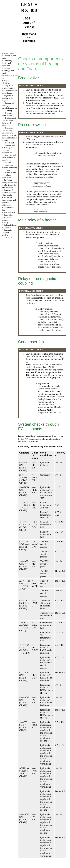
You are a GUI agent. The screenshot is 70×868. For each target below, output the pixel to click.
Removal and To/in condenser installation (9, 158)
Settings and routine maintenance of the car (10, 74)
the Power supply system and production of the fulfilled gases (10, 184)
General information (7, 114)
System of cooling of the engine (8, 98)
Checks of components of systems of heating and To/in (10, 166)
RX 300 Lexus (8, 53)
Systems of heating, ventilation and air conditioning (9, 107)
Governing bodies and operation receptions (7, 64)
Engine (7, 81)
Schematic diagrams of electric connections (7, 234)
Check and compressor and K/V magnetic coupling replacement (8, 148)
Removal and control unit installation (9, 175)
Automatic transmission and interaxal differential (9, 201)
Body (6, 222)
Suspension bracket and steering (7, 217)
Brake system (9, 212)
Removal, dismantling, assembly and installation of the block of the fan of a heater (10, 134)
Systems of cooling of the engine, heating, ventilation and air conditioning (9, 88)
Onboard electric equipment (10, 226)
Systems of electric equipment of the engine (10, 193)
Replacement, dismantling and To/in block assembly (9, 122)
